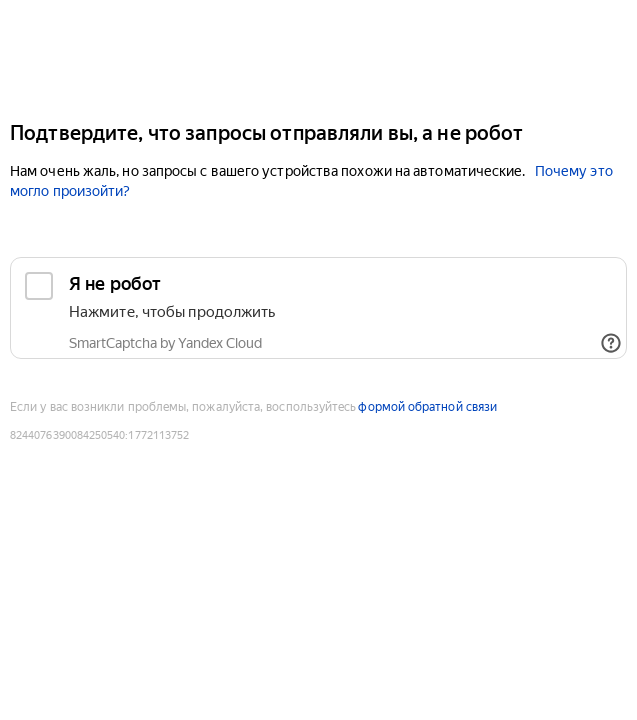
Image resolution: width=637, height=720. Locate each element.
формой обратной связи (427, 407)
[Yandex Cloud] (318, 58)
